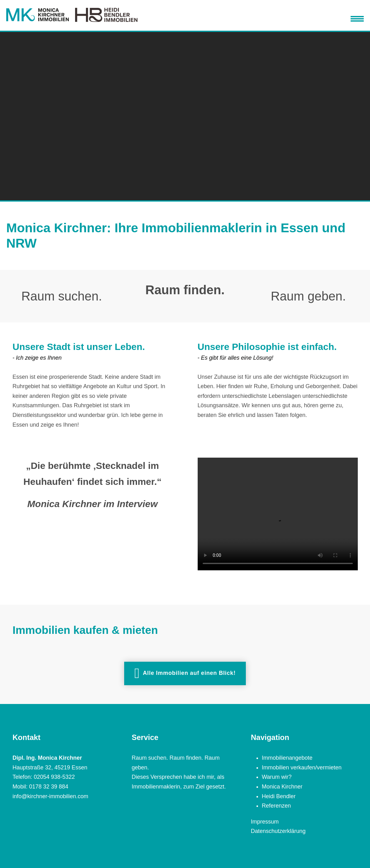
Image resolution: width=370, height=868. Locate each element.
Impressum (265, 822)
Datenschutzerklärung (278, 831)
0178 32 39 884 (49, 787)
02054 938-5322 (54, 777)
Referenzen (276, 806)
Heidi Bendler (279, 796)
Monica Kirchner (282, 787)
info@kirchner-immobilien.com (50, 796)
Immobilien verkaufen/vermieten (302, 768)
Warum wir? (277, 777)
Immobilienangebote (287, 758)
